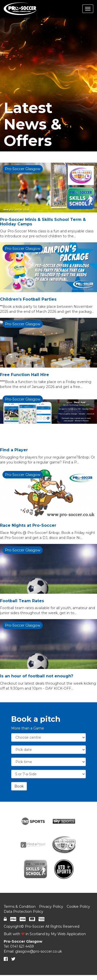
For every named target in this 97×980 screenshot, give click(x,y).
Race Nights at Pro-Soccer (28, 525)
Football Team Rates (22, 601)
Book (19, 786)
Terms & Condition (20, 907)
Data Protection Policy (24, 912)
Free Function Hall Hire (24, 375)
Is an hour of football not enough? (37, 676)
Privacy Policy (51, 907)
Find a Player (14, 450)
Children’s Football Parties (28, 299)
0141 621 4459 (22, 946)
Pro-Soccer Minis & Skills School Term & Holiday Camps (43, 222)
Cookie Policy (78, 907)
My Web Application (68, 934)
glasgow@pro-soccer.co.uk (39, 951)
